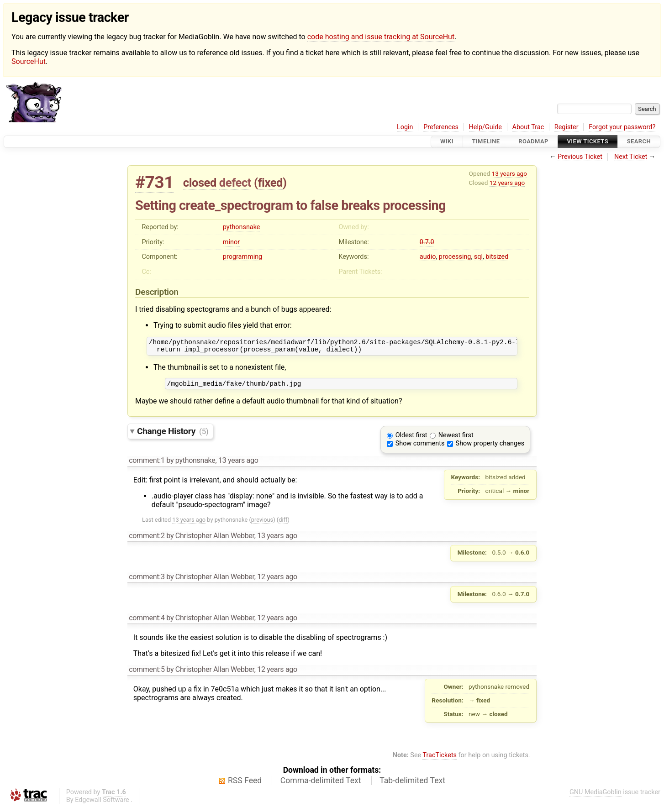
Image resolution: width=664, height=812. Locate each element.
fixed (270, 183)
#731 (154, 182)
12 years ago (507, 183)
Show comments (420, 448)
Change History (173, 435)
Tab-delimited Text (412, 785)
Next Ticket (631, 157)
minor (231, 242)
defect (235, 183)
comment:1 (147, 464)
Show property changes (490, 448)
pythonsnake (242, 227)
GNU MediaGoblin (595, 796)
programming (242, 257)
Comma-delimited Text (321, 785)
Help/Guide (485, 127)
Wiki (447, 142)
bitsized (497, 257)
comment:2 (147, 540)
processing (455, 257)
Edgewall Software (102, 804)
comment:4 (147, 622)
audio (428, 257)
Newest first (456, 439)
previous (262, 524)
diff (283, 524)
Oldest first (411, 439)
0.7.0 (427, 242)
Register (567, 127)
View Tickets (588, 142)
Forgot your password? (622, 127)
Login (405, 127)
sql (478, 257)
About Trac (528, 127)
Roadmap (533, 142)
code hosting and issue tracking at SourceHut (381, 37)
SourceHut (29, 61)
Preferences (441, 127)
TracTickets (440, 759)
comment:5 (147, 673)
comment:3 (147, 581)
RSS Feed (245, 785)
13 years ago (509, 173)
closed (200, 183)
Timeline (486, 142)
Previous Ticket (580, 157)
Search (639, 142)
